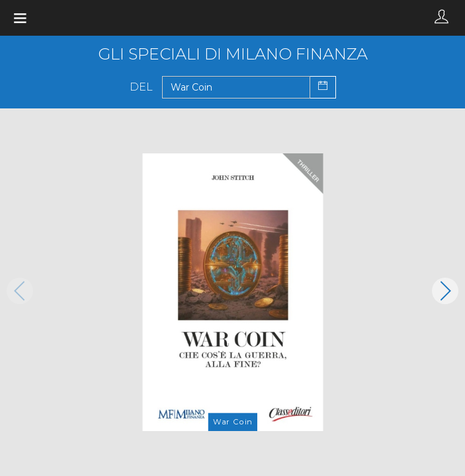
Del (141, 87)
